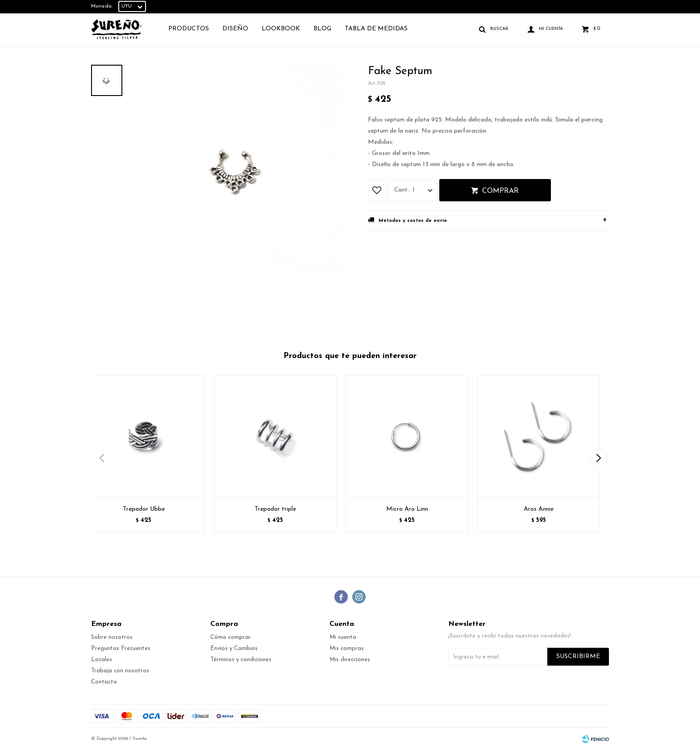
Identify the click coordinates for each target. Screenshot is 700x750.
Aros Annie (539, 509)
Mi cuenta (343, 637)
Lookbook (281, 29)
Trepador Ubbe (144, 509)
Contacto (104, 682)
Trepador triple (275, 509)
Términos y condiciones (241, 660)
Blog (322, 29)
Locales (102, 660)
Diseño (235, 29)
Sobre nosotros (112, 637)
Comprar (500, 191)
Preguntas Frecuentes (121, 648)
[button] (598, 458)
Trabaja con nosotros (120, 671)
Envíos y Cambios (234, 648)
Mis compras (347, 648)
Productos (189, 29)
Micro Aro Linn (407, 509)
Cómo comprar (231, 637)
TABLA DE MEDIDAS (376, 29)
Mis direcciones (350, 660)
